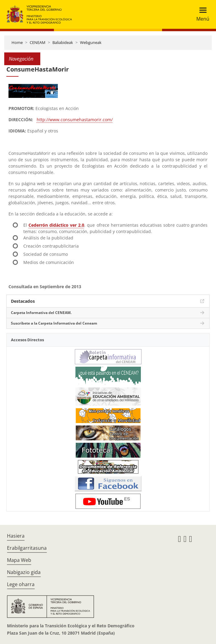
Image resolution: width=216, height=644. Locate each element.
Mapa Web (19, 560)
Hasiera (16, 536)
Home (17, 42)
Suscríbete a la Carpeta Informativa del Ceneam (54, 323)
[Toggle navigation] (201, 14)
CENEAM (38, 42)
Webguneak (91, 42)
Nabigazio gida (24, 572)
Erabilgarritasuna (27, 548)
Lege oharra (21, 584)
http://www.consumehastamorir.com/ (75, 120)
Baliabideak (63, 42)
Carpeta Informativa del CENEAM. (41, 313)
